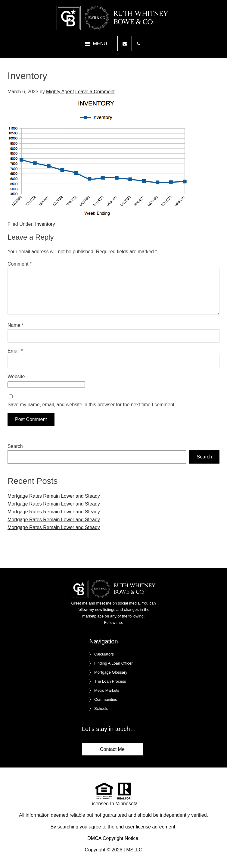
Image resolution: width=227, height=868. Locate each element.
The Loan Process (110, 681)
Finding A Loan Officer (113, 663)
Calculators (104, 654)
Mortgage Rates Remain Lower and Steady (54, 496)
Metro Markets (107, 690)
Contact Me (112, 749)
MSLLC (134, 850)
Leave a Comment (95, 92)
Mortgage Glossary (111, 672)
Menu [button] (100, 44)
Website (16, 377)
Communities (106, 699)
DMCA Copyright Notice (113, 838)
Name (16, 325)
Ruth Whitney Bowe (113, 18)
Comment (20, 264)
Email (15, 351)
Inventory (45, 224)
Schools (101, 708)
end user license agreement (146, 827)
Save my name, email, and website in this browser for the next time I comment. (92, 405)
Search (15, 446)
